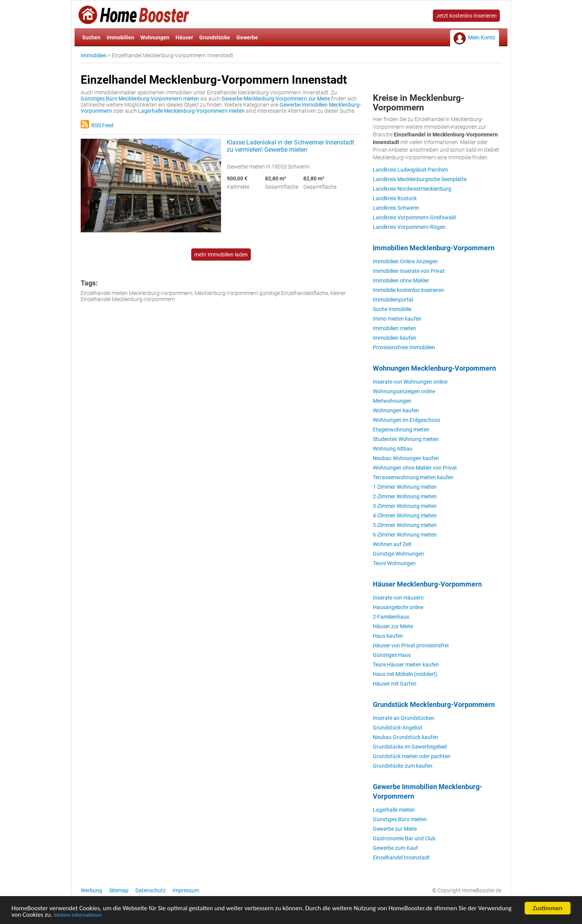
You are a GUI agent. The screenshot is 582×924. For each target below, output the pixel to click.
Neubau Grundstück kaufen (406, 737)
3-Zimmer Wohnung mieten (405, 506)
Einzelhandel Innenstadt (401, 858)
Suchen (91, 37)
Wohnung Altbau (393, 449)
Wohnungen (155, 37)
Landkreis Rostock (395, 198)
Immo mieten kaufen (397, 319)
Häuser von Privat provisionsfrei (411, 645)
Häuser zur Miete (393, 626)
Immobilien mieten (394, 328)
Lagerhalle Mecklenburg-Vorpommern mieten (191, 111)
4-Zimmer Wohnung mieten (405, 515)
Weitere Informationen (78, 916)
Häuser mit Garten (395, 684)
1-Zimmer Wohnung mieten (405, 487)
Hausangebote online (398, 607)
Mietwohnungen (392, 401)
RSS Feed (97, 125)
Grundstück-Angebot (398, 728)
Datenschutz (150, 890)
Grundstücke (215, 37)
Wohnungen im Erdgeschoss (406, 420)
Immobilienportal (393, 300)
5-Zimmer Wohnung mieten (405, 525)
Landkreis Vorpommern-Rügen (409, 227)
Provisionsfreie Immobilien (404, 347)
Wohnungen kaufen (396, 410)
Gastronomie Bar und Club (404, 838)
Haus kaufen (388, 636)
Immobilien (120, 37)
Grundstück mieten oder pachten (412, 756)
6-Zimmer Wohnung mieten (405, 535)
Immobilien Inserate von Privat (409, 271)
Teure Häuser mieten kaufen (406, 665)
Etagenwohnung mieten (401, 430)
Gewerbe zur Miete (395, 829)
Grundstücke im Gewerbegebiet (410, 747)
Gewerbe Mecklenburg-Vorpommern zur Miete (276, 99)
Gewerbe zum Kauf (395, 848)
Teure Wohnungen (394, 563)
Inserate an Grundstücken (404, 718)
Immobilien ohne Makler (401, 280)
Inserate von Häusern (398, 598)
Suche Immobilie (392, 309)
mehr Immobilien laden (221, 255)
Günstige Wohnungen (398, 554)
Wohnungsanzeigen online (404, 391)
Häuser (184, 37)
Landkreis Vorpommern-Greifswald (414, 217)
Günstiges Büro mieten (400, 819)
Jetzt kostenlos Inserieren (466, 16)
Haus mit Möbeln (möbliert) (405, 674)
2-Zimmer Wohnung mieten (405, 496)
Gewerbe (247, 37)
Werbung (91, 890)
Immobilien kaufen (395, 338)
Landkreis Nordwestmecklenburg (412, 189)
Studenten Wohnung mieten (406, 439)
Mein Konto (482, 37)
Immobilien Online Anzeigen (405, 261)
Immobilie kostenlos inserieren (408, 290)
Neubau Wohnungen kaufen (406, 458)
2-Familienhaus (391, 617)
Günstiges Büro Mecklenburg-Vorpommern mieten (140, 99)
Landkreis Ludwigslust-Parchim (410, 170)
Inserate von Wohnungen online (410, 382)
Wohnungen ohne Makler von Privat (415, 468)
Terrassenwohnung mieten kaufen (413, 477)
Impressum (186, 890)
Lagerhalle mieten (394, 810)
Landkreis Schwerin (396, 208)
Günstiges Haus (392, 655)
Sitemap (119, 890)
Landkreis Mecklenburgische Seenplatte (420, 179)
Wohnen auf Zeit (392, 544)
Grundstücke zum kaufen (403, 766)
